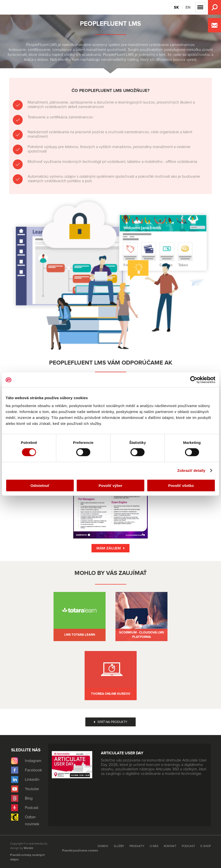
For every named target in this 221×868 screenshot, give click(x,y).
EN (188, 7)
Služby (119, 846)
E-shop (206, 846)
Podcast (188, 846)
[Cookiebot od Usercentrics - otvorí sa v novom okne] (194, 380)
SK (176, 7)
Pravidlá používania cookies (80, 851)
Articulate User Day (122, 753)
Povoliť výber (110, 485)
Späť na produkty (112, 722)
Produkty (8, 76)
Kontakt (170, 846)
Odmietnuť (40, 485)
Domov (103, 846)
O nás (154, 846)
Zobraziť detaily (191, 470)
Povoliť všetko (181, 485)
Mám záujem (109, 548)
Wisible (28, 848)
